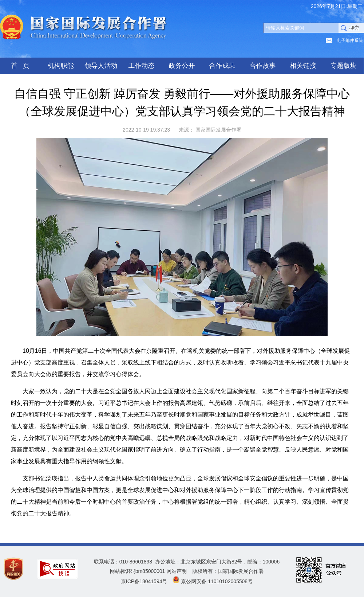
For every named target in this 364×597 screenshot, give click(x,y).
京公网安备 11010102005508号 (217, 581)
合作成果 (222, 66)
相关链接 (303, 66)
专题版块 (344, 66)
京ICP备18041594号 (144, 581)
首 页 (20, 66)
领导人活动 (101, 66)
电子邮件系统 (350, 40)
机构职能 (61, 66)
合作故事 (263, 66)
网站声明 (177, 571)
